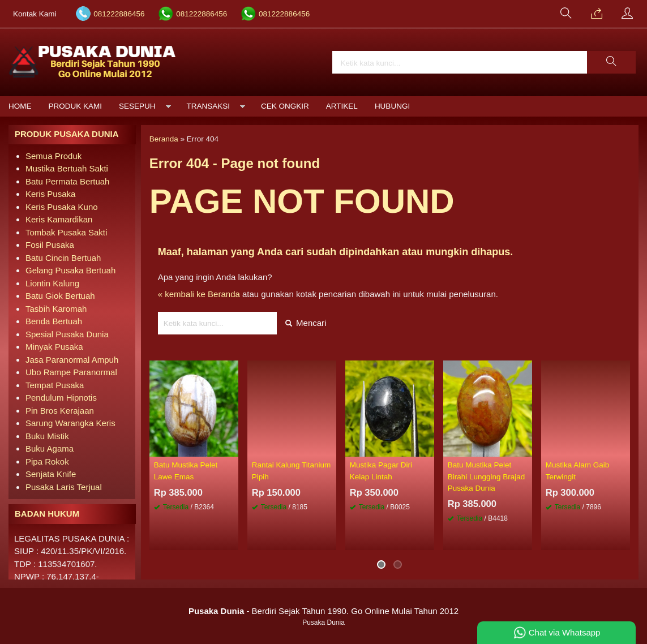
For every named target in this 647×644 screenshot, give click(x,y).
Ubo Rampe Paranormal (71, 372)
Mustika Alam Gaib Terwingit (578, 471)
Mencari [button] (306, 323)
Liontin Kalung (52, 283)
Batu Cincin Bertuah (63, 258)
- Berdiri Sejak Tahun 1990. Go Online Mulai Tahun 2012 (323, 611)
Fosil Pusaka (50, 245)
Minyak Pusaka (54, 347)
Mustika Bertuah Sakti (67, 168)
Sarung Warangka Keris (70, 423)
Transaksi (209, 106)
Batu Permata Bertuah (67, 181)
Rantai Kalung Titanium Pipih (292, 471)
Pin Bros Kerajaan (60, 411)
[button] (611, 62)
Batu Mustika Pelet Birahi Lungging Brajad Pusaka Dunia (487, 476)
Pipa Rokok (47, 461)
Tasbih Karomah (56, 309)
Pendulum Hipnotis (61, 398)
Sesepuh (137, 106)
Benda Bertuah (54, 321)
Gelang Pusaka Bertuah (70, 270)
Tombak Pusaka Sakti (66, 232)
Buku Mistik (47, 436)
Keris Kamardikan (59, 219)
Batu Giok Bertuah (60, 296)
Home (20, 106)
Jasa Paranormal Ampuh (72, 360)
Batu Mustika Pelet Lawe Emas (186, 471)
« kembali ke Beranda (199, 294)
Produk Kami (76, 106)
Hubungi (392, 106)
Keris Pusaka (50, 194)
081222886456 (119, 14)
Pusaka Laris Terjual (64, 487)
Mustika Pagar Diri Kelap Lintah (381, 471)
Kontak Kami (35, 14)
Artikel (342, 106)
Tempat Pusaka (55, 385)
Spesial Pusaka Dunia (67, 334)
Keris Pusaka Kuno (62, 207)
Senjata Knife (51, 474)
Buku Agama (50, 448)
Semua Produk (53, 156)
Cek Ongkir (285, 106)
